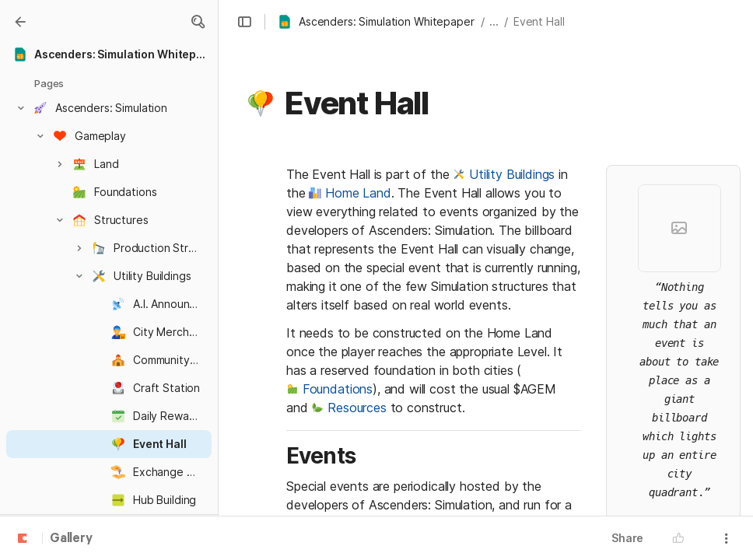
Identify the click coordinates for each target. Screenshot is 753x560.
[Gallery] (20, 22)
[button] (198, 22)
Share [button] (627, 538)
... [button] (494, 21)
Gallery (71, 539)
